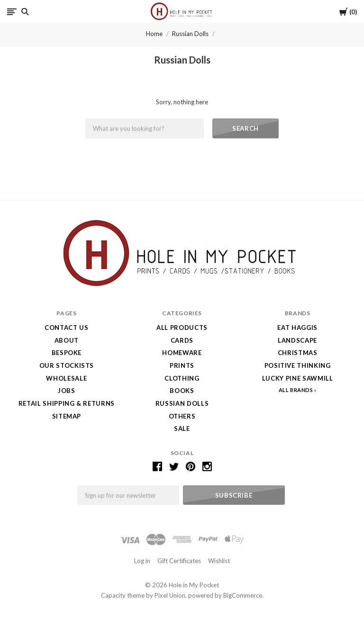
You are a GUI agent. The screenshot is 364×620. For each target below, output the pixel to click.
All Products (182, 328)
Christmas (298, 353)
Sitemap (67, 416)
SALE (182, 429)
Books (182, 391)
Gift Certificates (179, 561)
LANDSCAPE (297, 340)
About (67, 340)
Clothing (182, 378)
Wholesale (66, 378)
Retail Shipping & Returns (67, 403)
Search (246, 128)
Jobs (67, 391)
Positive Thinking (298, 365)
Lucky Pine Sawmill (298, 378)
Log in (142, 561)
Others (182, 416)
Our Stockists (67, 365)
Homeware (182, 353)
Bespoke (67, 353)
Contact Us (67, 328)
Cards (182, 340)
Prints (182, 365)
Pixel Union (170, 595)
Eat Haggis (297, 328)
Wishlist (219, 561)
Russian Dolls (190, 34)
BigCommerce (243, 595)
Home (154, 34)
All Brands (296, 390)
